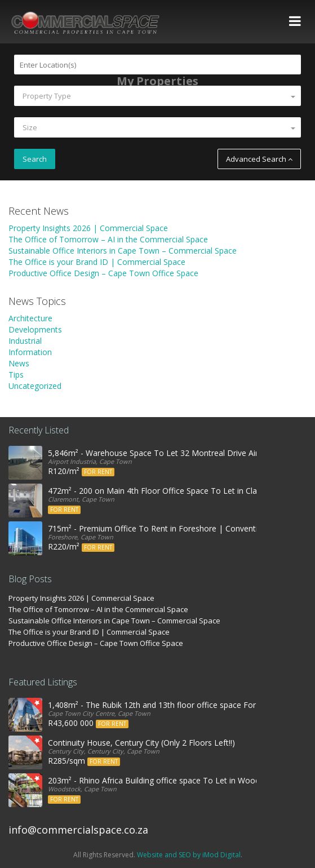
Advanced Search (259, 159)
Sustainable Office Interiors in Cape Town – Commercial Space (123, 251)
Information (30, 352)
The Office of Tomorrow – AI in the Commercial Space (108, 239)
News (19, 363)
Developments (35, 329)
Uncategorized (35, 386)
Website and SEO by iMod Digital (189, 855)
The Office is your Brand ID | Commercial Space (97, 262)
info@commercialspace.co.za (78, 830)
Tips (16, 375)
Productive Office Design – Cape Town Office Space (103, 273)
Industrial (25, 341)
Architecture (30, 318)
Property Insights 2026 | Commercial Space (88, 228)
